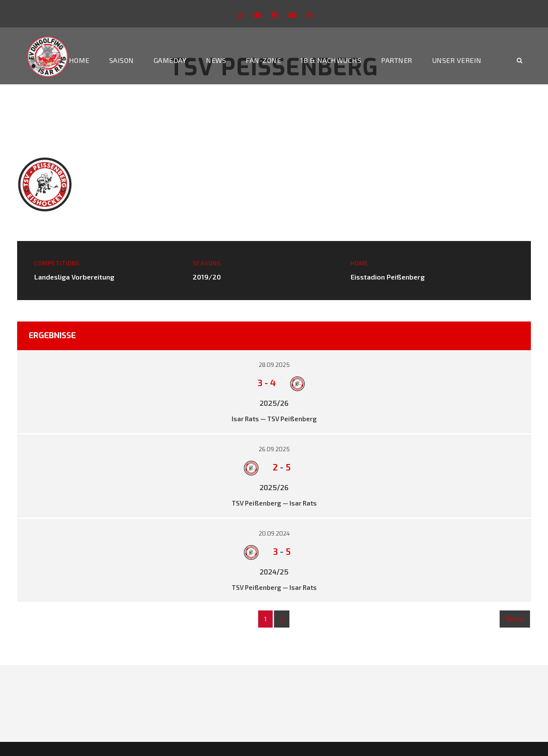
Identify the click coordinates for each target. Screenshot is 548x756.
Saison (122, 60)
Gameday (170, 60)
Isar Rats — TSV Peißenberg (274, 419)
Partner (397, 60)
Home (79, 60)
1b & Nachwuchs (331, 60)
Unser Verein (457, 60)
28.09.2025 (274, 365)
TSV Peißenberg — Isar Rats (274, 503)
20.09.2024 (274, 534)
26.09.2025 (274, 449)
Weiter (515, 619)
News (216, 60)
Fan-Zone (263, 60)
